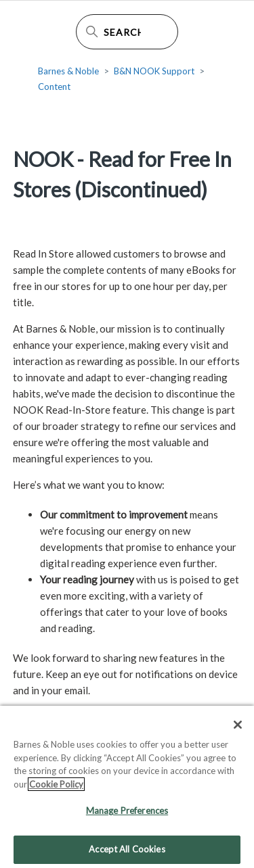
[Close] (238, 728)
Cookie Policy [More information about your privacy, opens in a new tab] (56, 787)
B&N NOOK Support (154, 71)
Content (54, 87)
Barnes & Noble (68, 71)
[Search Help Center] (127, 32)
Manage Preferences (127, 814)
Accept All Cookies (127, 852)
